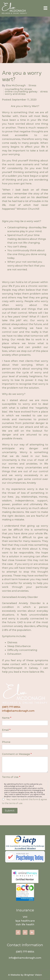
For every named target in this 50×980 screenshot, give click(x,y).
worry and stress (15, 94)
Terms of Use (11, 777)
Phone (6, 742)
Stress (32, 85)
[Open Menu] (45, 8)
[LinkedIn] (32, 932)
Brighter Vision (33, 975)
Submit (10, 811)
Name (7, 718)
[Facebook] (18, 932)
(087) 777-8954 (11, 707)
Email (6, 730)
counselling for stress (18, 89)
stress (44, 92)
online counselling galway (21, 92)
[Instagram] (25, 932)
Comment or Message (17, 754)
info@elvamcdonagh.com (18, 711)
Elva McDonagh (16, 85)
